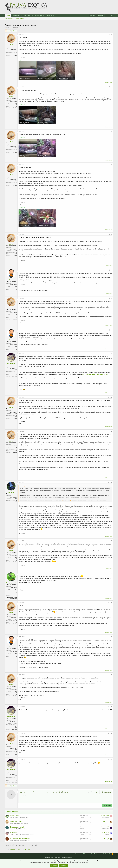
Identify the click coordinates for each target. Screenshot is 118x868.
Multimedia (39, 16)
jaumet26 (11, 492)
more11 (107, 834)
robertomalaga (105, 829)
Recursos (49, 16)
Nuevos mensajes (9, 19)
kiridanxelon (11, 363)
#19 (111, 733)
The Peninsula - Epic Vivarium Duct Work (95, 374)
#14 (111, 573)
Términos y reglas (88, 854)
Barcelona (14, 376)
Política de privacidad (100, 854)
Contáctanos (79, 854)
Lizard (12, 829)
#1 (112, 35)
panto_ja (12, 835)
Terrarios (24, 829)
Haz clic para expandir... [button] (66, 501)
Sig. (14, 31)
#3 (112, 132)
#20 (111, 760)
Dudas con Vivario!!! (17, 827)
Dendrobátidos (24, 818)
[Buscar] (109, 16)
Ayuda (109, 854)
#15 (111, 603)
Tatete (12, 840)
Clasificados (27, 16)
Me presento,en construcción (20, 838)
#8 (112, 330)
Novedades (16, 16)
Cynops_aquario (11, 583)
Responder (109, 82)
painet (8, 28)
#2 (112, 87)
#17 (111, 675)
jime (11, 818)
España (15, 56)
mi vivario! (14, 833)
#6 (112, 270)
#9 (112, 354)
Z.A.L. (11, 280)
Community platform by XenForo (59, 857)
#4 (112, 165)
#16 (111, 637)
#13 (111, 541)
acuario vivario (15, 816)
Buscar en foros (20, 19)
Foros (8, 16)
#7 (112, 298)
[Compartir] (109, 35)
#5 (112, 234)
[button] (21, 16)
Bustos (107, 840)
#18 (111, 707)
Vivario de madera (17, 821)
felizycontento (106, 817)
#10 (111, 397)
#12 (111, 482)
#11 (111, 431)
